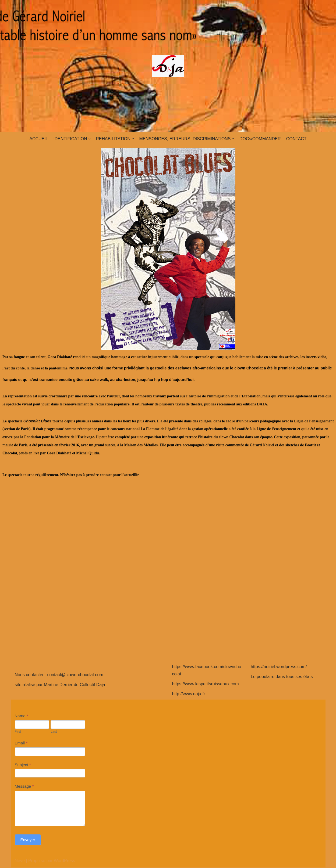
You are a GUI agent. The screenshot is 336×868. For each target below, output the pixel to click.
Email (21, 743)
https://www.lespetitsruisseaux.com (206, 684)
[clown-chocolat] (168, 66)
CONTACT (297, 139)
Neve (20, 861)
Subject (23, 765)
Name (22, 716)
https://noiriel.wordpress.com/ (279, 667)
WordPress (64, 861)
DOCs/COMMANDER (261, 139)
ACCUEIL (38, 139)
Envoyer (28, 840)
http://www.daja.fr (189, 694)
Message (24, 787)
